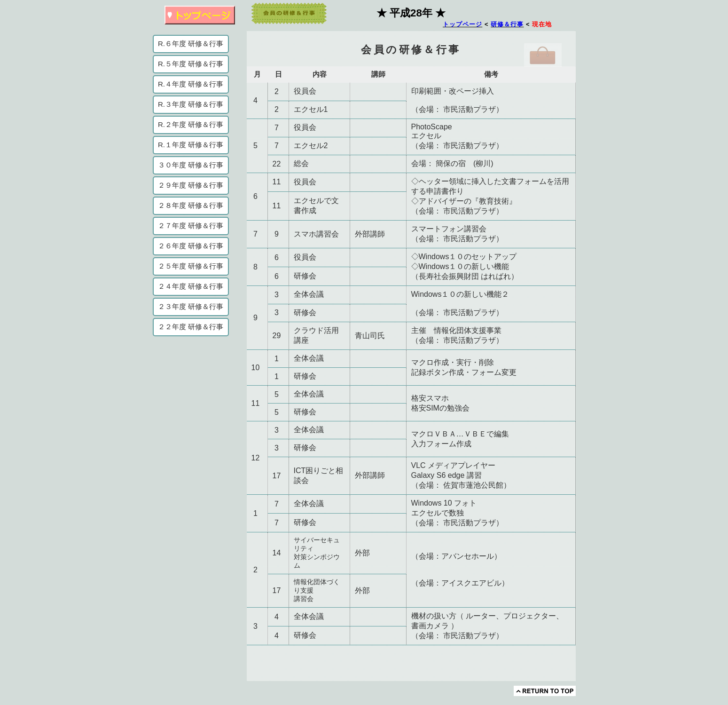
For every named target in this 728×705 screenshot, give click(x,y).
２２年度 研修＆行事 (191, 327)
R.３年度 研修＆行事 (191, 104)
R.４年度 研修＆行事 (191, 84)
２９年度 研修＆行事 (191, 185)
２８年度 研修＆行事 (191, 205)
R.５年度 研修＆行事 (191, 64)
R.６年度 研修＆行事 (191, 44)
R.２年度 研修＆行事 (191, 124)
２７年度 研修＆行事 (191, 226)
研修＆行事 (507, 24)
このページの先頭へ (545, 691)
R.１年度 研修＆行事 (191, 145)
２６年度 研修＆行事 (191, 246)
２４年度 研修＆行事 (191, 286)
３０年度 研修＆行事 (191, 165)
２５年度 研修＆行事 (191, 266)
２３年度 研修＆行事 (191, 306)
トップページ (462, 24)
